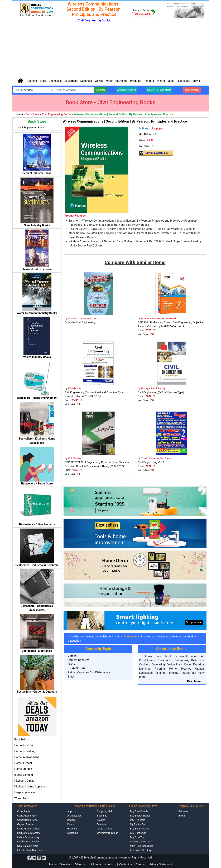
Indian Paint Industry (28, 837)
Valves (99, 81)
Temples (102, 824)
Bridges (71, 820)
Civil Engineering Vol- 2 (151, 462)
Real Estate (183, 81)
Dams (71, 824)
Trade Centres (105, 829)
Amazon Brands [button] (127, 90)
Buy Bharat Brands (140, 816)
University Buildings (108, 833)
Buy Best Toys (138, 837)
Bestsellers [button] (192, 90)
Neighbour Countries (28, 842)
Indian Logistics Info (141, 842)
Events (161, 81)
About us (110, 864)
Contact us (126, 864)
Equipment (71, 81)
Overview (66, 864)
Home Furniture (24, 745)
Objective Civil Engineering (80, 322)
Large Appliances (25, 792)
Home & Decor (23, 763)
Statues (101, 820)
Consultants (24, 811)
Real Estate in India (28, 846)
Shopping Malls (105, 811)
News (196, 81)
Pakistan (183, 811)
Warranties (21, 798)
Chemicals (55, 81)
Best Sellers (22, 739)
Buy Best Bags (138, 833)
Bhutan (182, 816)
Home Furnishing (25, 751)
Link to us (96, 864)
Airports (71, 811)
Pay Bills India (138, 820)
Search (101, 90)
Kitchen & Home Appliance (31, 787)
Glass (71, 664)
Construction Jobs (27, 816)
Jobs (170, 81)
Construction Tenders (29, 829)
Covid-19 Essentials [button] (159, 90)
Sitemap (141, 864)
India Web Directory (141, 850)
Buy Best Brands (139, 811)
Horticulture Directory (29, 833)
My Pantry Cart (138, 824)
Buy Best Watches (140, 829)
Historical (72, 829)
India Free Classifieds (142, 846)
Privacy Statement (161, 864)
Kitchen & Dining (24, 781)
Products (136, 81)
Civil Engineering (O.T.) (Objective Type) (161, 392)
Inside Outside (77, 668)
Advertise (80, 864)
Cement (32, 81)
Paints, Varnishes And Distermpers (89, 672)
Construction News (27, 820)
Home (53, 864)
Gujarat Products (26, 824)
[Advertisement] (110, 50)
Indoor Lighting (24, 775)
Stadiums (102, 816)
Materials (86, 81)
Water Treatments (116, 81)
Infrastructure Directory (30, 850)
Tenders (149, 81)
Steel (43, 81)
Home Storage (23, 769)
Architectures (74, 816)
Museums (73, 833)
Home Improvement (27, 757)
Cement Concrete (79, 660)
